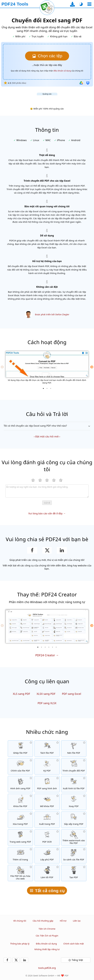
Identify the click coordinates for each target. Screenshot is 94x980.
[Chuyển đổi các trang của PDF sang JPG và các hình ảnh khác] (47, 784)
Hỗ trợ (63, 921)
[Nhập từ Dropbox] (88, 83)
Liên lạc (77, 921)
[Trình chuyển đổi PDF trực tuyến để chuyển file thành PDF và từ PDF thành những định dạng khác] (74, 766)
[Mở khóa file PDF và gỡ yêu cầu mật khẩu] (47, 802)
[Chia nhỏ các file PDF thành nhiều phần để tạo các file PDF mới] (47, 749)
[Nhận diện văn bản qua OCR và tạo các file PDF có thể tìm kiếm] (47, 837)
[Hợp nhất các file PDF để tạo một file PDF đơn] (20, 749)
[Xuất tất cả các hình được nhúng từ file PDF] (74, 784)
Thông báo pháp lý (20, 944)
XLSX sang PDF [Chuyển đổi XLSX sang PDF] (46, 694)
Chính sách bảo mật (74, 944)
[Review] (47, 491)
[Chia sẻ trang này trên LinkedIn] (62, 550)
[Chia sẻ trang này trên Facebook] (32, 550)
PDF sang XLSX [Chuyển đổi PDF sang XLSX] (47, 703)
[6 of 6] (56, 647)
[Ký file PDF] (47, 766)
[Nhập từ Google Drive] (81, 83)
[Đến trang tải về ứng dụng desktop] (73, 4)
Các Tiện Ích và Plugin (47, 936)
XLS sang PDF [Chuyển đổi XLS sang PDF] (21, 694)
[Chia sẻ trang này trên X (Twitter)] (47, 550)
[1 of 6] (38, 647)
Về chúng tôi (20, 921)
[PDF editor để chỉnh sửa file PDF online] (20, 766)
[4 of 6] (49, 647)
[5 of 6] (52, 647)
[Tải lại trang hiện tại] (47, 8)
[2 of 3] (47, 388)
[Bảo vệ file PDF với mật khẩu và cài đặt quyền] (20, 802)
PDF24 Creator (45, 655)
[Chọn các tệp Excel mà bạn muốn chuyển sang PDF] (47, 56)
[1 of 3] (43, 388)
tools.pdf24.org (47, 968)
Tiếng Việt (77, 960)
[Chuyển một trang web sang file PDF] (20, 837)
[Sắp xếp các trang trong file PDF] (74, 820)
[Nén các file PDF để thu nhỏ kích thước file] (74, 749)
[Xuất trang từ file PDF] (47, 820)
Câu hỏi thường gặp (43, 921)
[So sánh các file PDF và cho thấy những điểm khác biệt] (74, 855)
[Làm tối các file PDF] (47, 873)
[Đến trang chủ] (15, 4)
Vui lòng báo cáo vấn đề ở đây (46, 513)
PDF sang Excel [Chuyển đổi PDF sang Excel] (71, 694)
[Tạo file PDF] (74, 873)
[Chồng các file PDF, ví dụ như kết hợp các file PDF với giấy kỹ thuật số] (47, 855)
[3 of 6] (45, 647)
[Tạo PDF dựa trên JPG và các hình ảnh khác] (20, 784)
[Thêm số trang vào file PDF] (20, 855)
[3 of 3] (51, 388)
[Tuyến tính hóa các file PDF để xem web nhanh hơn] (20, 873)
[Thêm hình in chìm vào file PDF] (74, 837)
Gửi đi (47, 503)
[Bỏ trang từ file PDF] (20, 820)
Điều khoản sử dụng (46, 944)
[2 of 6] (42, 647)
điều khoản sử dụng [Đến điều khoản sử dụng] (62, 71)
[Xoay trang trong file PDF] (74, 802)
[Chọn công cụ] (89, 4)
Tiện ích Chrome (47, 929)
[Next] (92, 367)
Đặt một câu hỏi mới (47, 437)
